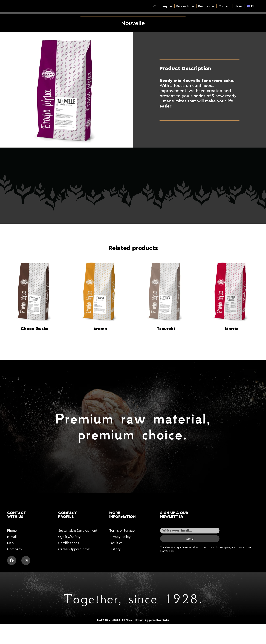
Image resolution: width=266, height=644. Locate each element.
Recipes (206, 6)
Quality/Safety (69, 537)
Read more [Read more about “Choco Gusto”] (35, 338)
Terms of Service (122, 531)
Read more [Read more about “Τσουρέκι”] (166, 338)
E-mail (12, 537)
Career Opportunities (74, 549)
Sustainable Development (78, 531)
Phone (12, 531)
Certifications (69, 543)
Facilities (116, 543)
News (238, 6)
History (115, 549)
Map (10, 543)
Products (185, 6)
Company (163, 6)
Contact (225, 6)
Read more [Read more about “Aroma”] (100, 338)
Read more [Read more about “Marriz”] (232, 338)
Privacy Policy (120, 537)
